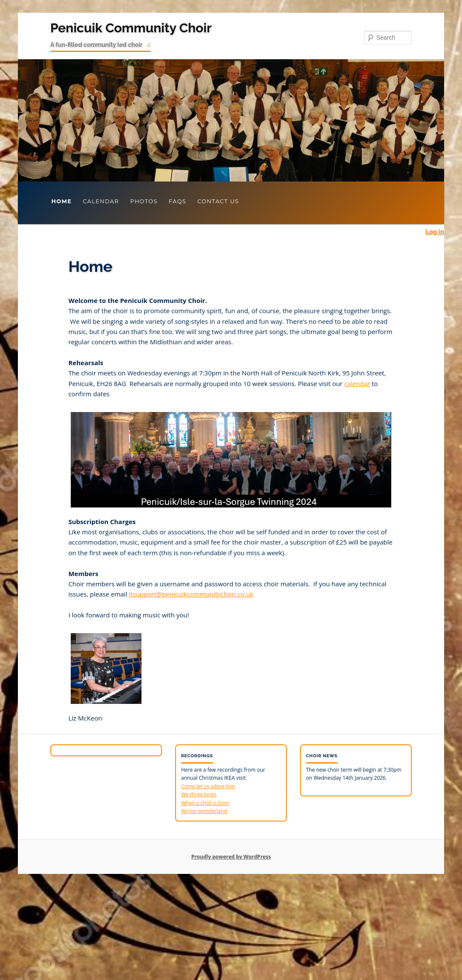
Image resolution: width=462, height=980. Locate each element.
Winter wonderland (204, 811)
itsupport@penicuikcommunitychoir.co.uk (191, 594)
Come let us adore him (208, 786)
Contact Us (218, 201)
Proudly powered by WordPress (231, 857)
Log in (435, 232)
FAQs (178, 201)
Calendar (101, 201)
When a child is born (205, 803)
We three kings (199, 794)
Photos (144, 201)
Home (61, 201)
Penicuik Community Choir (131, 28)
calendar (357, 383)
